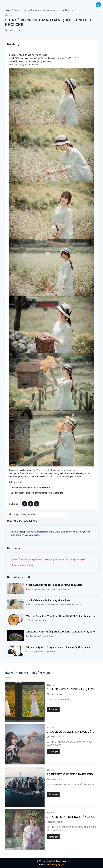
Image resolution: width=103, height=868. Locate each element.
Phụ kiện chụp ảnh (20, 565)
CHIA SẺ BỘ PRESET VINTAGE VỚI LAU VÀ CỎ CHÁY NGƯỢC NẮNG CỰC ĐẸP (65, 732)
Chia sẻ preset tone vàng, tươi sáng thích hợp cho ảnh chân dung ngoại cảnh (62, 689)
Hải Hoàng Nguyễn (56, 865)
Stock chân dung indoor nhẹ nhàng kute (48, 600)
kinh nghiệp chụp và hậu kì (56, 560)
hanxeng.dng (57, 493)
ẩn (32, 565)
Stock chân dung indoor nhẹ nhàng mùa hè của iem (54, 585)
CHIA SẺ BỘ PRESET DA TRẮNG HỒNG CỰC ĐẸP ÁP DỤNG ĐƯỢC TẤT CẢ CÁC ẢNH (66, 817)
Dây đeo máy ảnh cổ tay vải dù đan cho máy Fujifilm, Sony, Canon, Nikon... (58, 647)
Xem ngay (41, 709)
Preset (17, 10)
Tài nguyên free (35, 560)
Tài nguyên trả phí (77, 560)
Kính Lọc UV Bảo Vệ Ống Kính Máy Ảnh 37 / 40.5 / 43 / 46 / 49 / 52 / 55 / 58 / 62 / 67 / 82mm (62, 632)
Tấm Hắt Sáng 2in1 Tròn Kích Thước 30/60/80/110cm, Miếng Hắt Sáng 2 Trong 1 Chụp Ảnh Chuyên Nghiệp (61, 616)
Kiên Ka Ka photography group (40, 532)
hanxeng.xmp (45, 487)
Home (8, 10)
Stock (15, 560)
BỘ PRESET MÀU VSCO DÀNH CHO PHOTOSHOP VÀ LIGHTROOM (57, 774)
